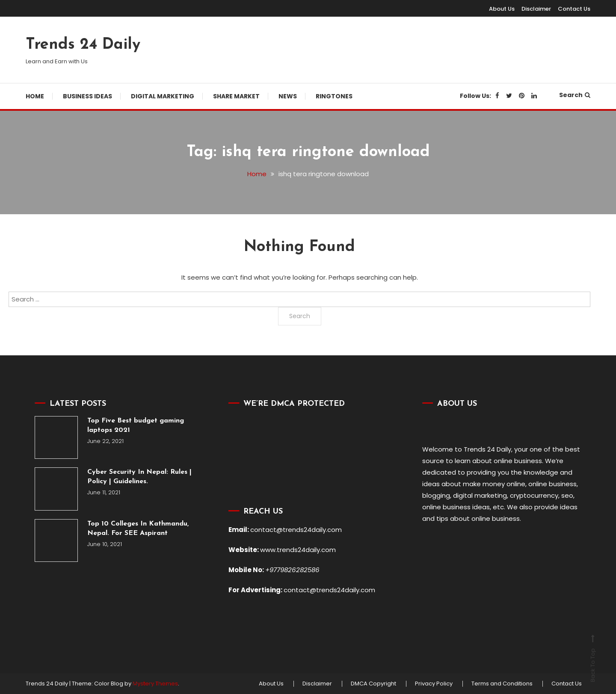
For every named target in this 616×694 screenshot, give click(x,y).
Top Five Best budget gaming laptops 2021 (136, 425)
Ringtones (334, 96)
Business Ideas (87, 96)
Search (575, 95)
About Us (502, 9)
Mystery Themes (155, 684)
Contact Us (574, 9)
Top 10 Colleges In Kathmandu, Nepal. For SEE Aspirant (138, 529)
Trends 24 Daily (83, 45)
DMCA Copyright (373, 684)
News (288, 96)
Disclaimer (536, 9)
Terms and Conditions (502, 684)
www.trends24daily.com (298, 550)
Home (35, 96)
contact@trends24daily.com (296, 530)
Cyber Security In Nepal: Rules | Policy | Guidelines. (139, 477)
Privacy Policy (434, 684)
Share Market (236, 96)
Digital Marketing (163, 96)
